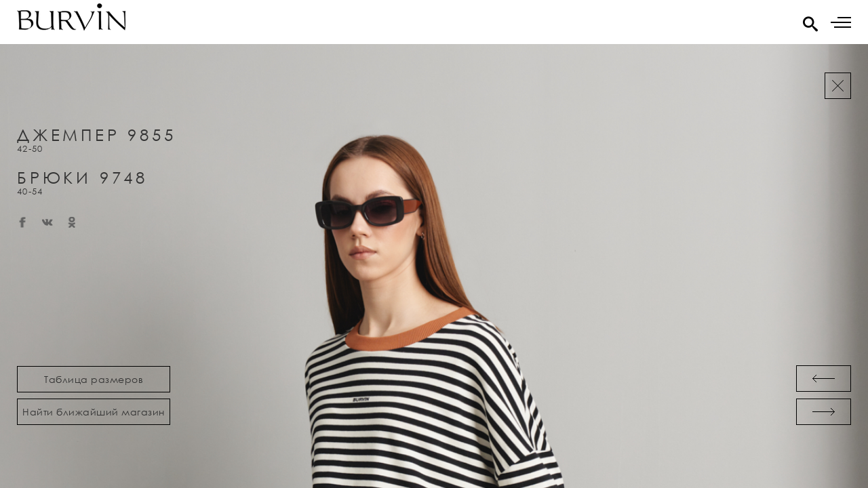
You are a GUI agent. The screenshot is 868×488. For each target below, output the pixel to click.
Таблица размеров (94, 379)
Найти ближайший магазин (94, 412)
